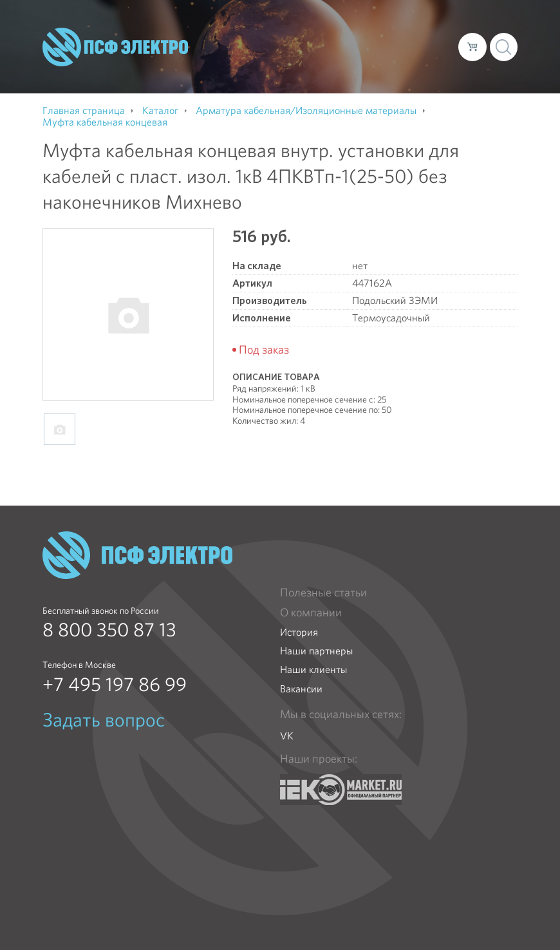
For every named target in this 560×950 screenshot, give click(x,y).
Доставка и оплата (353, 36)
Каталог (278, 36)
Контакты (214, 57)
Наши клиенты (313, 670)
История (299, 632)
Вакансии (301, 689)
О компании (221, 36)
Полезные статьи (323, 593)
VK (287, 736)
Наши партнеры (316, 651)
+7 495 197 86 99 (115, 685)
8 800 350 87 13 (109, 630)
